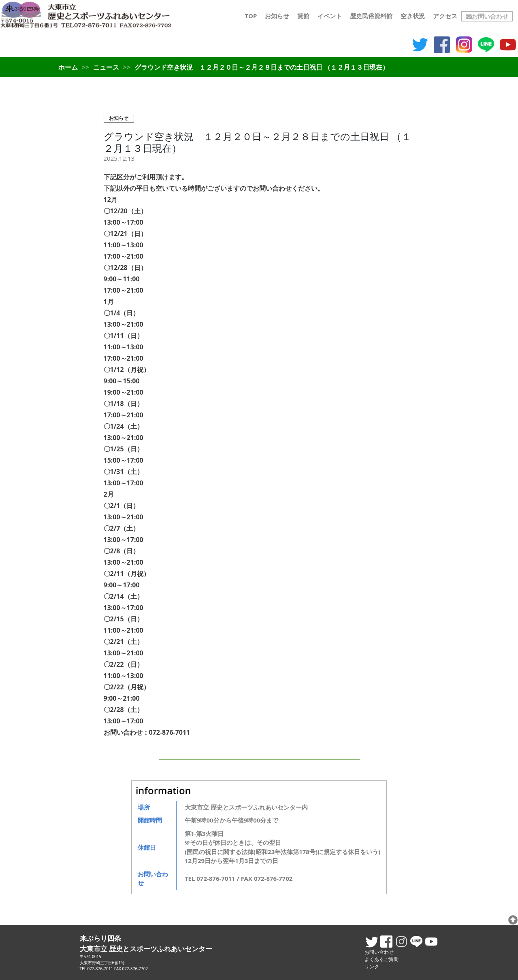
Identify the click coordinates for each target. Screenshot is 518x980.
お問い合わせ (487, 16)
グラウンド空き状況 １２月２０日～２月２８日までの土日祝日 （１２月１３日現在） (257, 142)
